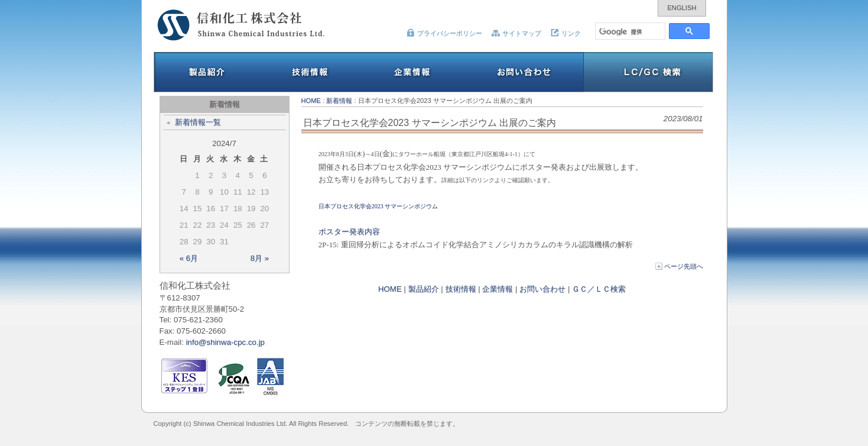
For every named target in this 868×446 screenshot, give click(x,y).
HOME (311, 101)
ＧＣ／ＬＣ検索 (599, 289)
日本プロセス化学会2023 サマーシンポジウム (378, 206)
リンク (565, 33)
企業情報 (498, 289)
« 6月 (189, 258)
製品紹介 (424, 289)
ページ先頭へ (679, 266)
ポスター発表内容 (349, 232)
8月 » (260, 258)
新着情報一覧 (198, 122)
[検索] (631, 31)
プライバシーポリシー (444, 33)
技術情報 (461, 289)
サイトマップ (516, 33)
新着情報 (339, 101)
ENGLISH (682, 8)
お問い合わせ (542, 289)
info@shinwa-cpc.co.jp (225, 342)
